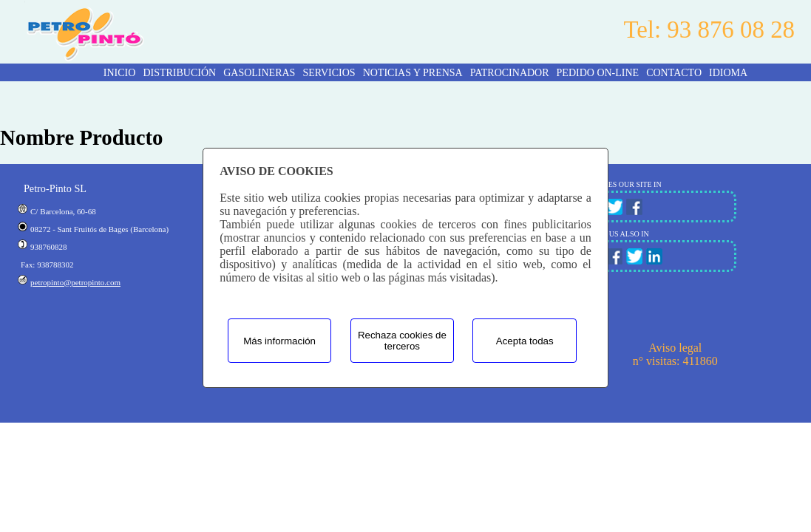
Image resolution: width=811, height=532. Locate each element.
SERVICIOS (329, 73)
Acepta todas (525, 341)
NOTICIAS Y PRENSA (413, 73)
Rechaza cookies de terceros (402, 341)
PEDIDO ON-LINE (598, 73)
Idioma (728, 73)
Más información (279, 341)
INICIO (120, 73)
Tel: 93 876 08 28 (709, 30)
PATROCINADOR (510, 73)
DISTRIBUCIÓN (179, 73)
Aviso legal (675, 348)
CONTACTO (674, 73)
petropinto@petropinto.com (75, 282)
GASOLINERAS (259, 73)
